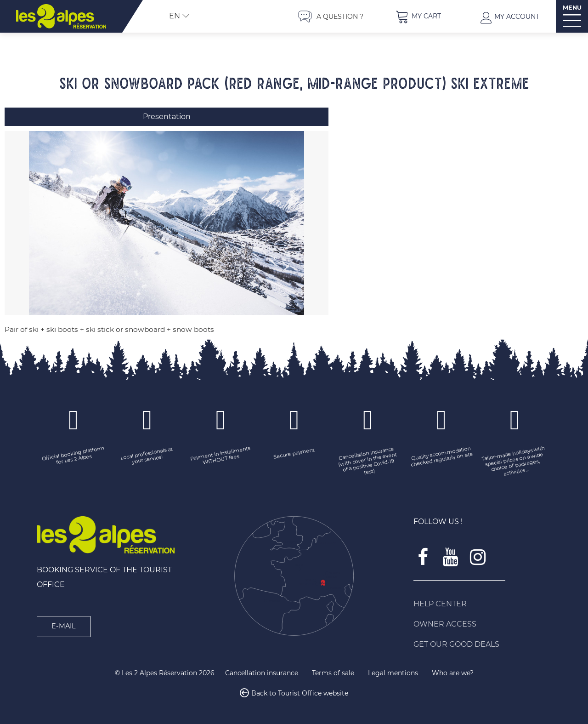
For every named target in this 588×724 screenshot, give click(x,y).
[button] (418, 16)
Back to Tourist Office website (300, 694)
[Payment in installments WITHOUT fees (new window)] (220, 456)
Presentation (167, 117)
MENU (572, 8)
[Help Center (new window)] (482, 604)
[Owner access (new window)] (482, 624)
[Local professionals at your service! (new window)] (147, 456)
